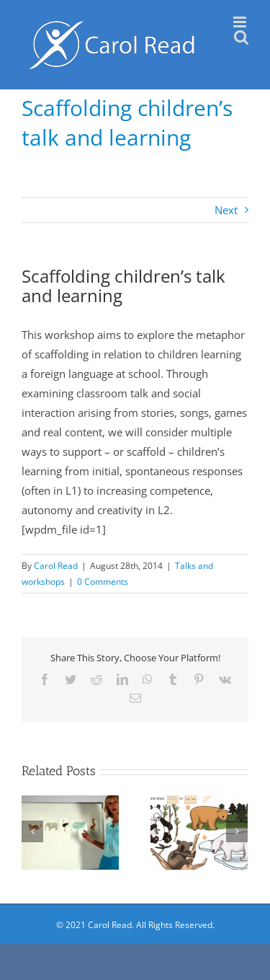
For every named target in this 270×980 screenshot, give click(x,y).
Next (226, 210)
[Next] (237, 831)
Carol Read (56, 566)
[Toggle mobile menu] (241, 22)
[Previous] (32, 831)
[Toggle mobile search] (241, 37)
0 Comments (103, 582)
